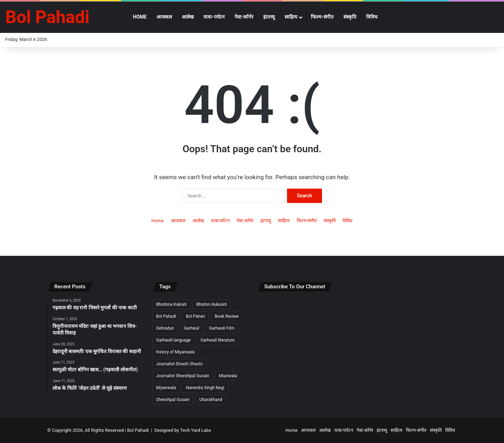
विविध (372, 17)
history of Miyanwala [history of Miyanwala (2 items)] (175, 352)
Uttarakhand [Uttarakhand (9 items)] (211, 400)
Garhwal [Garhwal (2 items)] (191, 328)
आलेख (188, 17)
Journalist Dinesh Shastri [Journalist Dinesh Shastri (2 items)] (179, 364)
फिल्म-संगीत (322, 17)
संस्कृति (350, 17)
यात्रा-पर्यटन (214, 17)
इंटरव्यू (269, 17)
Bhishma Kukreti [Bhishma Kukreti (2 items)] (171, 304)
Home (140, 17)
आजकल (164, 17)
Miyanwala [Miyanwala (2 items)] (166, 388)
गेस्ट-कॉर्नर (244, 17)
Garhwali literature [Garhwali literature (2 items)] (218, 340)
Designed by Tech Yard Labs (183, 430)
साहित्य (291, 17)
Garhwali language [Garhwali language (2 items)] (173, 340)
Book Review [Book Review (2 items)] (226, 316)
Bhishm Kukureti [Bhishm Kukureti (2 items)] (212, 304)
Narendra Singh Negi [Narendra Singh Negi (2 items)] (205, 388)
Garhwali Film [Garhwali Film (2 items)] (222, 328)
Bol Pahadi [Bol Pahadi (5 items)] (166, 316)
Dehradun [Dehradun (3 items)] (165, 328)
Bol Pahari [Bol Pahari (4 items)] (195, 316)
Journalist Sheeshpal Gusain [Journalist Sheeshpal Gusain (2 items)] (183, 376)
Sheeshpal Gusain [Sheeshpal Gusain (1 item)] (173, 400)
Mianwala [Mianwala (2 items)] (228, 376)
